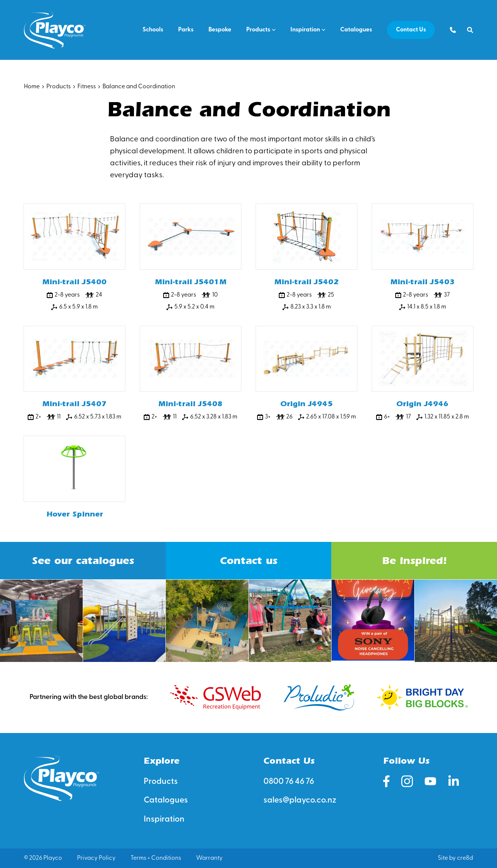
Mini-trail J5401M (191, 282)
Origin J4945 (307, 404)
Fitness (87, 87)
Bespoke (220, 30)
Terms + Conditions (156, 858)
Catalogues (356, 30)
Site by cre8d (455, 858)
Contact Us (411, 30)
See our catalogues (83, 560)
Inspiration (305, 30)
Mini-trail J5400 (74, 282)
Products (258, 30)
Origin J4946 (423, 404)
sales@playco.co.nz (300, 800)
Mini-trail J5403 (423, 282)
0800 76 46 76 (289, 782)
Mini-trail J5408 (190, 404)
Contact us (248, 560)
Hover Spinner (75, 514)
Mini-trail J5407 (74, 404)
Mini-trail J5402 (307, 282)
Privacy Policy (96, 858)
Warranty (209, 858)
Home (32, 87)
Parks (186, 30)
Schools (153, 30)
